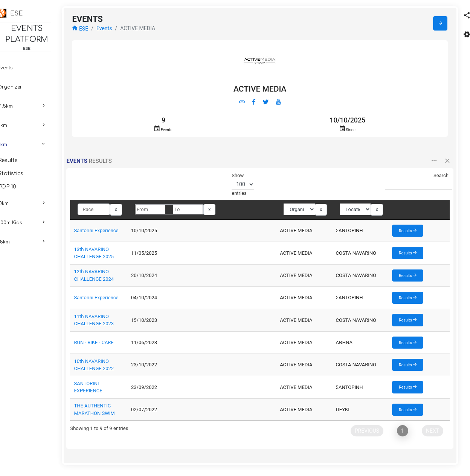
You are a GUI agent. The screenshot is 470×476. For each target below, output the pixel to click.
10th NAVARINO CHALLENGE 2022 (130, 367)
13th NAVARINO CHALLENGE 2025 (130, 255)
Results (29, 160)
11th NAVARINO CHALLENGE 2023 (130, 322)
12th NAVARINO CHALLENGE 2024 (130, 278)
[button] (430, 164)
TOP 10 (28, 187)
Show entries (250, 187)
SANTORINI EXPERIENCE (120, 390)
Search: (413, 184)
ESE (98, 31)
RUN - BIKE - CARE (112, 345)
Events (122, 31)
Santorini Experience (114, 233)
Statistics (31, 174)
